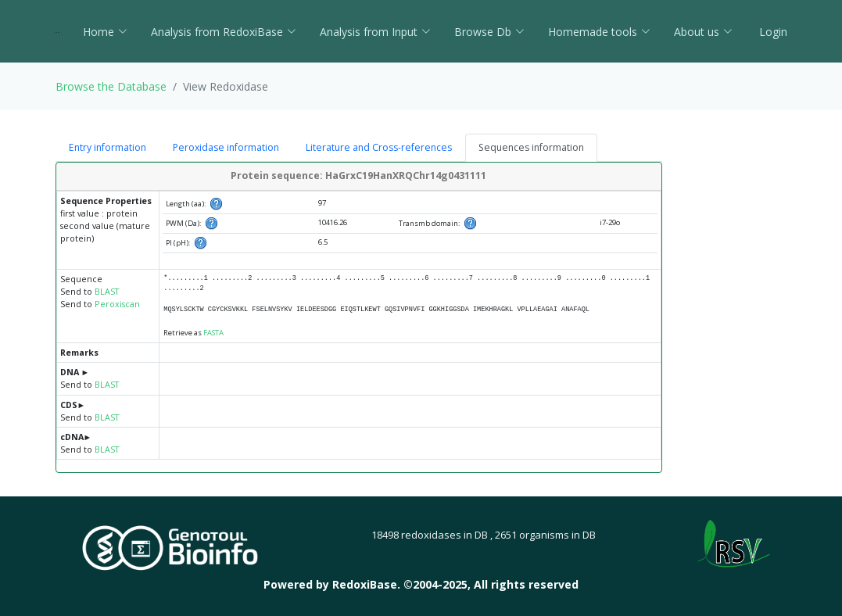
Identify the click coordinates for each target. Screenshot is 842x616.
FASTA (213, 333)
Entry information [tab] (107, 147)
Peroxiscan (117, 304)
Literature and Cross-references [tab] (379, 147)
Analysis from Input (375, 32)
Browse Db (489, 32)
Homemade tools (599, 32)
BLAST (107, 292)
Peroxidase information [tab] (226, 147)
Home (105, 32)
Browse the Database (111, 86)
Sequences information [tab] (531, 147)
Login (772, 32)
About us (703, 32)
